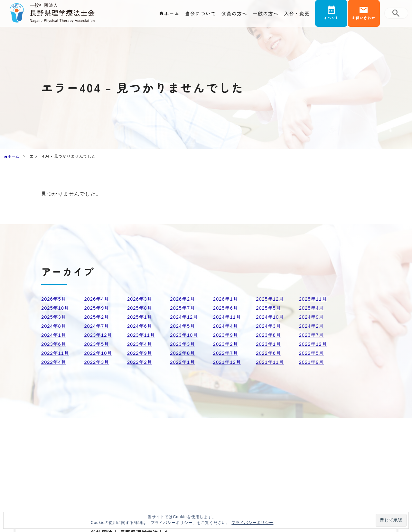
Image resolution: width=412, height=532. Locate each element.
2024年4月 (227, 326)
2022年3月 (98, 362)
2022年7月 (227, 353)
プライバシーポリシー (252, 523)
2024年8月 (55, 326)
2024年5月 (183, 326)
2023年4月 (141, 344)
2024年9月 (313, 317)
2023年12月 (99, 335)
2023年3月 (183, 344)
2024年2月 (313, 326)
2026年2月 (183, 299)
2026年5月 (55, 299)
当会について (195, 15)
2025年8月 (141, 308)
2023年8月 (269, 335)
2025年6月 (227, 308)
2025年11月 (314, 299)
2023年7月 (313, 335)
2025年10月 (56, 308)
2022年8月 (183, 353)
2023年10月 (185, 335)
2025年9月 (98, 308)
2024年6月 (141, 326)
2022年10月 (99, 353)
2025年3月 (55, 317)
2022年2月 (141, 362)
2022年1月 (183, 362)
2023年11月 (142, 335)
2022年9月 (141, 353)
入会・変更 (296, 15)
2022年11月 (56, 353)
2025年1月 (141, 317)
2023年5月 (98, 344)
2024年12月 (185, 317)
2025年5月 (269, 308)
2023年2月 (227, 344)
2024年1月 (55, 335)
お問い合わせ (364, 20)
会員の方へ (230, 15)
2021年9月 (313, 362)
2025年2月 (98, 317)
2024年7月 (98, 326)
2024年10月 (271, 317)
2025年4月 (313, 308)
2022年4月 (55, 362)
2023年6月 (55, 344)
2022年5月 (313, 353)
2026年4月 (98, 299)
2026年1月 (227, 299)
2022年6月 (269, 353)
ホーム (165, 15)
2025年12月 (271, 299)
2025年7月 (183, 308)
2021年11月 (271, 362)
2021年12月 (228, 362)
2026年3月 (141, 299)
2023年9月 (227, 335)
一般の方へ (263, 15)
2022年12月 (314, 344)
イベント (331, 20)
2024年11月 (228, 317)
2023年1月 (269, 344)
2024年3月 (269, 326)
